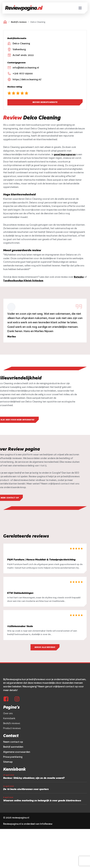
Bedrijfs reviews (19, 22)
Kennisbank (9, 723)
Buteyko (79, 277)
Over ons (8, 718)
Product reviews (12, 733)
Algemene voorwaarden (17, 757)
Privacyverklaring (13, 762)
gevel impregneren (65, 154)
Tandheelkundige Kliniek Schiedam (23, 281)
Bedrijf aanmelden (13, 752)
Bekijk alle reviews (45, 652)
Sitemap (8, 767)
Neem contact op (13, 747)
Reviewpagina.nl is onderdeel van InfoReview (28, 829)
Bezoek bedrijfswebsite (45, 102)
